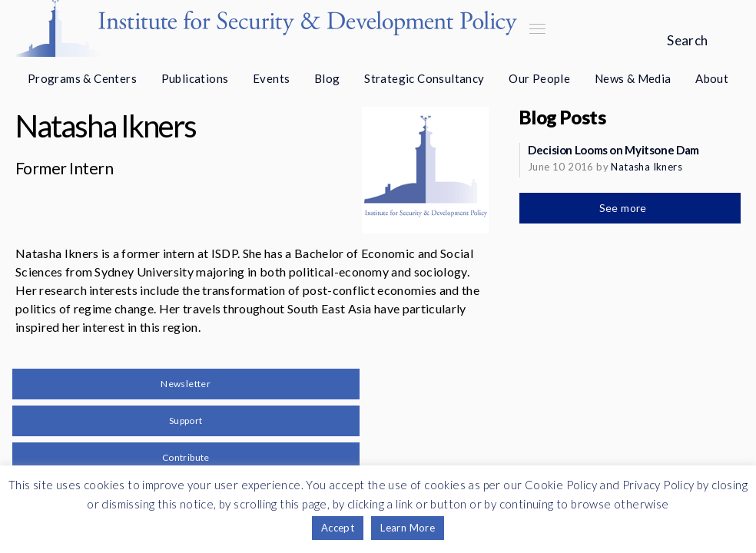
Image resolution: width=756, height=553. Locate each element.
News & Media (633, 78)
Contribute (186, 457)
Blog (327, 78)
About (712, 78)
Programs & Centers (82, 78)
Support (186, 421)
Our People (539, 78)
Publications (195, 78)
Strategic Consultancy (424, 78)
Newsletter (186, 384)
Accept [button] (338, 528)
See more (625, 208)
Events (271, 78)
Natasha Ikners (647, 167)
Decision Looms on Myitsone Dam (613, 150)
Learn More (408, 528)
